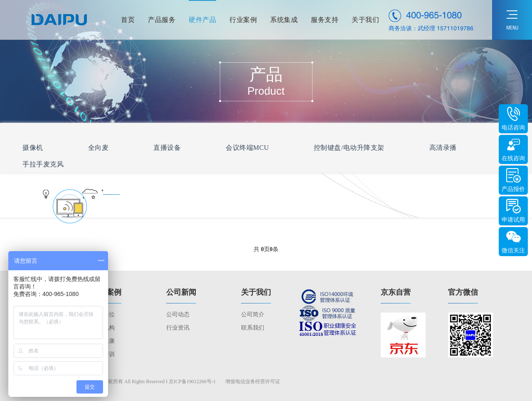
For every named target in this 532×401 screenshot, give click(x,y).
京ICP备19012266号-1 (192, 381)
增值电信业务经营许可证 (253, 381)
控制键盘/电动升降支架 (349, 148)
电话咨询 (513, 128)
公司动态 (178, 314)
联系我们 (253, 328)
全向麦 (99, 148)
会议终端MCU (247, 148)
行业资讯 (178, 328)
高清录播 (443, 148)
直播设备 (167, 148)
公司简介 (253, 314)
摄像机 (33, 148)
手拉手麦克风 (43, 164)
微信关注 (513, 251)
